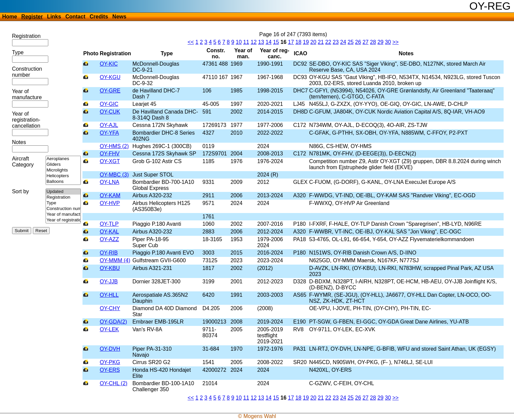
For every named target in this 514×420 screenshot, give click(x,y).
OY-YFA (109, 133)
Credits (99, 17)
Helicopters (63, 176)
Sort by (21, 191)
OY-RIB (109, 253)
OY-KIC (109, 64)
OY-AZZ (109, 239)
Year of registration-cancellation (26, 120)
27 (365, 42)
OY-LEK (109, 329)
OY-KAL (109, 232)
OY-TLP (109, 224)
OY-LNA (110, 182)
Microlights (63, 170)
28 (373, 42)
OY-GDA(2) (113, 322)
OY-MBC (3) (115, 175)
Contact (75, 17)
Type (18, 52)
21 (321, 42)
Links (54, 17)
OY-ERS (110, 370)
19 (306, 42)
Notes (19, 142)
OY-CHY (110, 308)
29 (381, 42)
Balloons (63, 182)
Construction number (27, 72)
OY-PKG (110, 362)
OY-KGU (110, 77)
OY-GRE (110, 91)
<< (191, 42)
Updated (63, 192)
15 (276, 42)
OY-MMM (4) (115, 260)
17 (291, 42)
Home (9, 17)
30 (388, 42)
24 (343, 42)
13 (261, 42)
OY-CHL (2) (114, 383)
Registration (26, 36)
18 (298, 42)
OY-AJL (109, 125)
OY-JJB (109, 282)
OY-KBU (110, 268)
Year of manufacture (27, 94)
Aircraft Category (23, 162)
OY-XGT (110, 161)
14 (269, 42)
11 (246, 42)
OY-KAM (110, 195)
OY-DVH (110, 349)
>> (395, 42)
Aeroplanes (63, 159)
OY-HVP (110, 203)
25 (351, 42)
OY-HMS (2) (115, 146)
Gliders (63, 165)
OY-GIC (109, 104)
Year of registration (63, 220)
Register (32, 17)
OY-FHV (110, 154)
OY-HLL (109, 295)
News (119, 17)
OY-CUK (110, 112)
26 (358, 42)
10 (239, 42)
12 (253, 42)
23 (336, 42)
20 (313, 42)
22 (328, 42)
